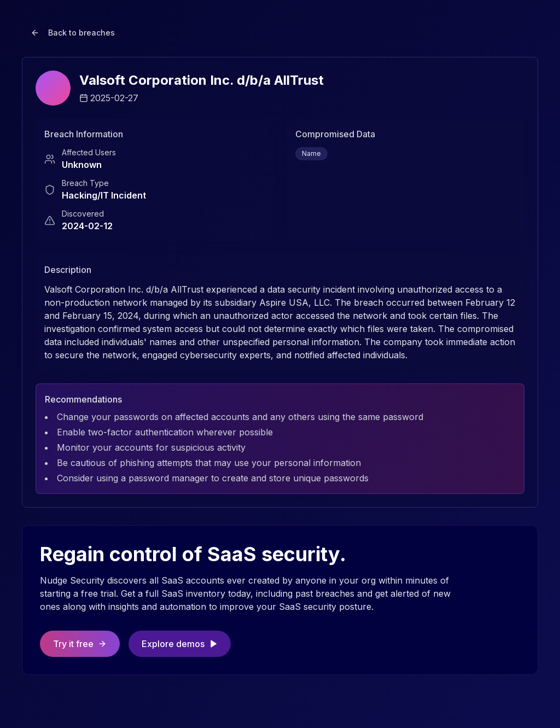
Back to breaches (73, 33)
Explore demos (180, 644)
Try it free (80, 644)
